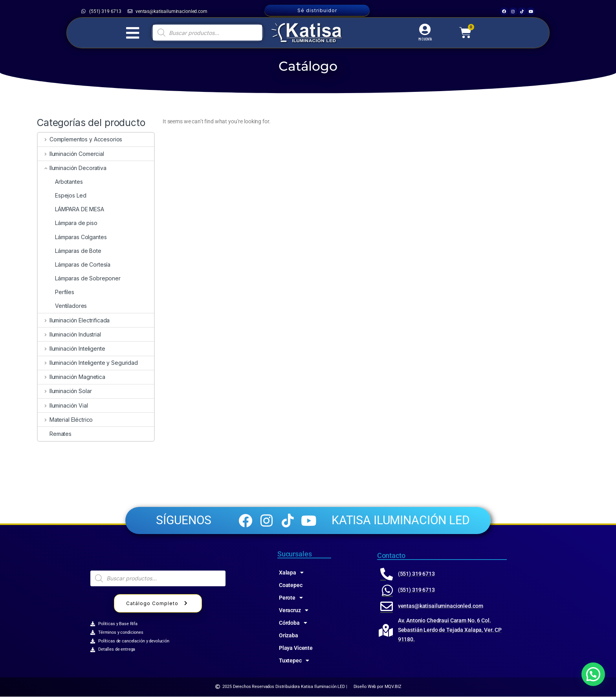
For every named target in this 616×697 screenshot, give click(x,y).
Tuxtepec (294, 661)
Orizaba (289, 636)
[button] (593, 674)
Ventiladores (62, 306)
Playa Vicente (296, 648)
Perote (291, 598)
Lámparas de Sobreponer (79, 278)
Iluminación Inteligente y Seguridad (88, 363)
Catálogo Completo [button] (158, 604)
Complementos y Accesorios (80, 139)
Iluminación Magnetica (71, 377)
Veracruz (294, 611)
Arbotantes (60, 182)
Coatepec (291, 585)
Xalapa (291, 573)
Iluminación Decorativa (72, 168)
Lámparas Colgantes (72, 237)
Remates (55, 434)
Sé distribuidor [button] (317, 10)
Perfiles (56, 292)
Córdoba (293, 623)
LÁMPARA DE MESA (71, 209)
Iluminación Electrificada (74, 320)
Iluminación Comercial (71, 154)
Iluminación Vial (63, 405)
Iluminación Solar (65, 391)
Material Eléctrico (65, 420)
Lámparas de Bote (70, 251)
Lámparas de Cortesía (74, 264)
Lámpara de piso (68, 223)
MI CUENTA (425, 39)
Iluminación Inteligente (71, 348)
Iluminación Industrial (69, 334)
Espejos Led (62, 195)
